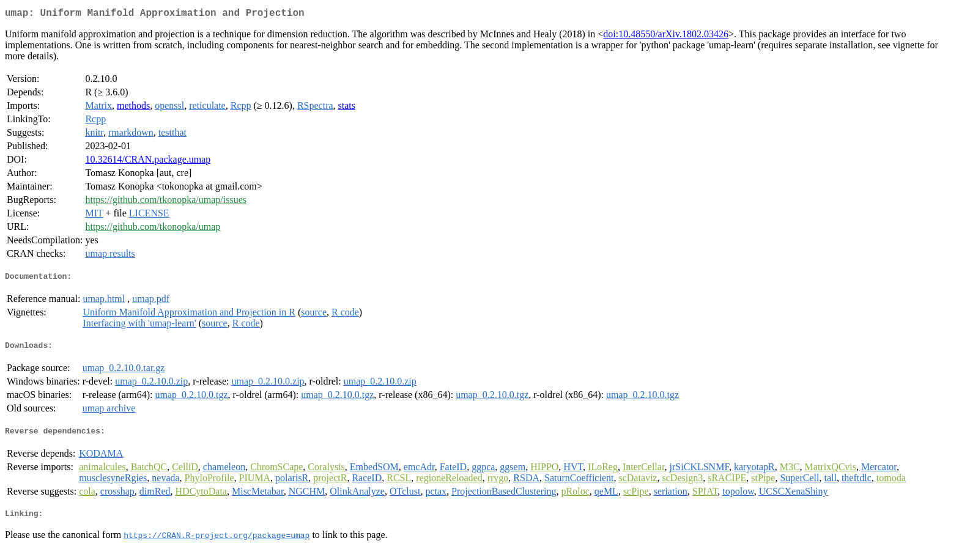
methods (133, 108)
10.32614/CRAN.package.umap (148, 162)
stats (347, 108)
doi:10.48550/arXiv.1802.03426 (666, 36)
